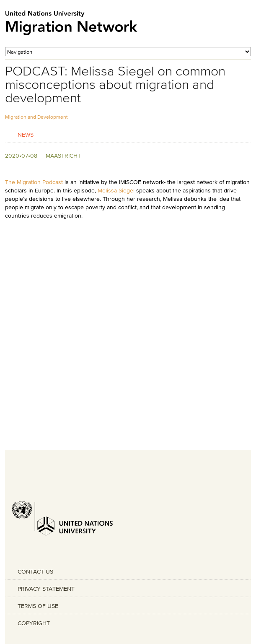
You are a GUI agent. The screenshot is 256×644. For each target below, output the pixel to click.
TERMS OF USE (38, 606)
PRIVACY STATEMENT (46, 589)
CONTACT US (35, 571)
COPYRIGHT (34, 623)
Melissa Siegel (116, 190)
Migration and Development (36, 117)
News (26, 134)
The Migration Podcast (34, 182)
